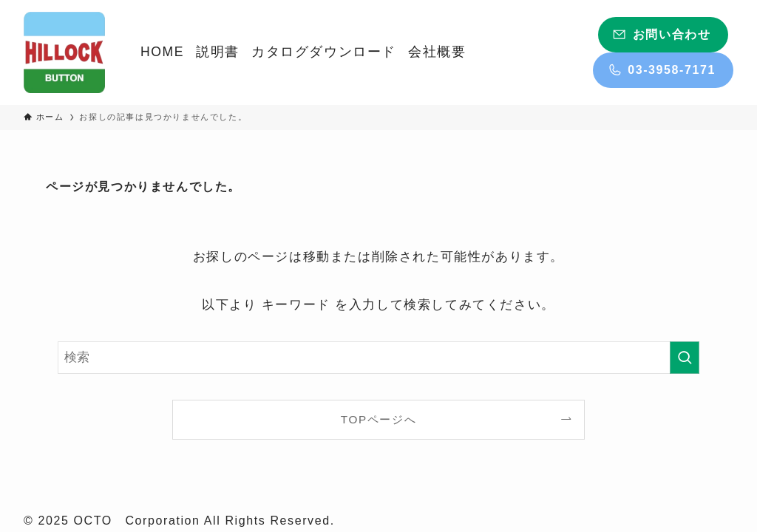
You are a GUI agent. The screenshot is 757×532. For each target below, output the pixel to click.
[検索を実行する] (685, 358)
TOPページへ (378, 419)
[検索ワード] (378, 358)
